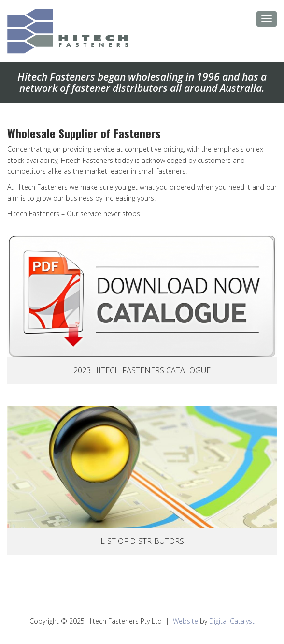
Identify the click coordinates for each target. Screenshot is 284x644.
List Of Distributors (142, 541)
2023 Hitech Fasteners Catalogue (142, 370)
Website (185, 621)
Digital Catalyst (232, 621)
